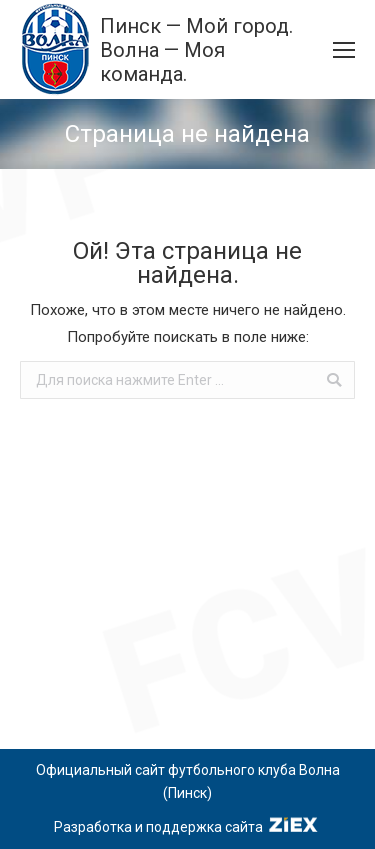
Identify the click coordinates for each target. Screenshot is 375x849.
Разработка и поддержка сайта (187, 827)
